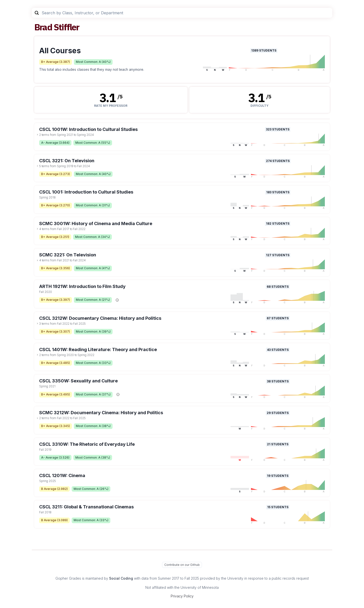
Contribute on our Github (182, 565)
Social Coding (121, 578)
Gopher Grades (68, 578)
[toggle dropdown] (37, 135)
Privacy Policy (182, 596)
